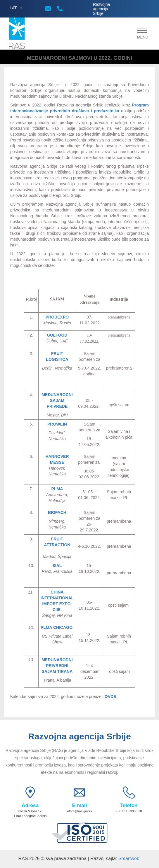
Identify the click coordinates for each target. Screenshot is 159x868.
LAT (13, 8)
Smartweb (129, 859)
